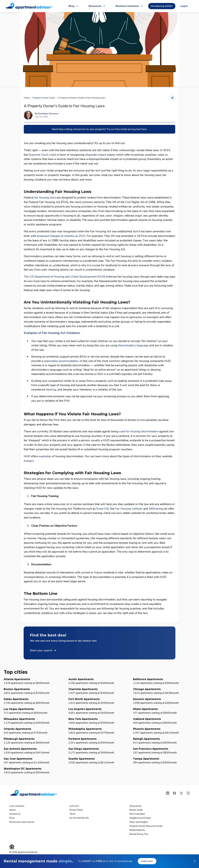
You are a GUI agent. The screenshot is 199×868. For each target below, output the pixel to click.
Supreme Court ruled (42, 155)
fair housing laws (45, 198)
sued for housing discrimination (139, 431)
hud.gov (29, 461)
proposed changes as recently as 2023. (61, 236)
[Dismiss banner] (195, 861)
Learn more (147, 861)
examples (45, 456)
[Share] (172, 98)
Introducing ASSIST (162, 6)
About (12, 810)
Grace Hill (103, 509)
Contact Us (15, 814)
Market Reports (137, 830)
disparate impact (96, 155)
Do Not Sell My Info (79, 818)
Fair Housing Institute (129, 509)
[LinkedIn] (168, 793)
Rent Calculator (137, 814)
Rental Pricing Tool (139, 834)
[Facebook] (174, 793)
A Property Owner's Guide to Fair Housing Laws (82, 98)
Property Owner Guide (44, 98)
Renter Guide (136, 810)
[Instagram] (188, 793)
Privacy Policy (76, 810)
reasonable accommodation (61, 361)
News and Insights (139, 822)
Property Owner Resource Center (146, 826)
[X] (181, 793)
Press (12, 818)
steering (51, 390)
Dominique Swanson (48, 114)
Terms (73, 814)
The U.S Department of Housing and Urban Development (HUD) (65, 277)
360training (156, 509)
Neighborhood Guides (140, 818)
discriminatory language (133, 345)
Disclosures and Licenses (22, 822)
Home (27, 98)
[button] (99, 643)
